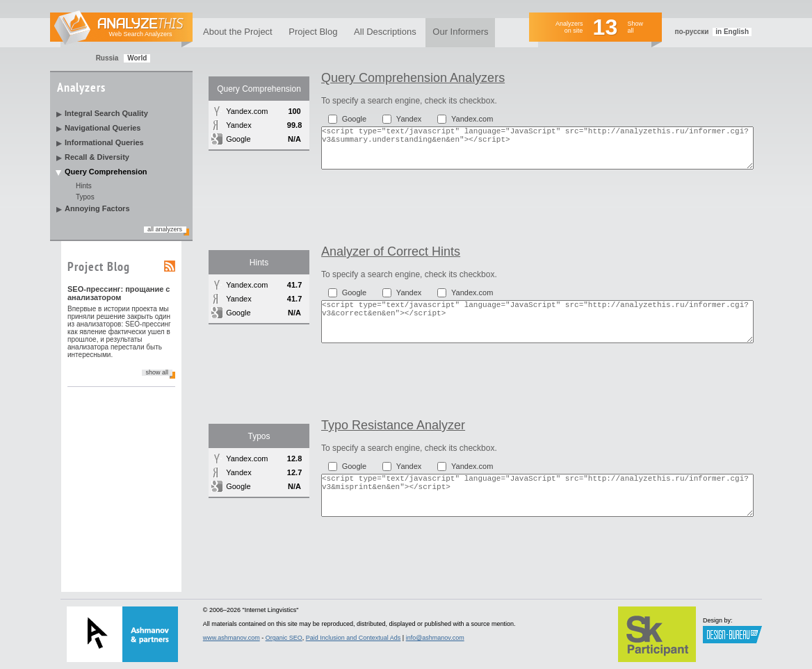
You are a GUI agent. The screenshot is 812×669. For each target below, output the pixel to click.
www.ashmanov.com (232, 638)
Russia (107, 58)
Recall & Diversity (97, 157)
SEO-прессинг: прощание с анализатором (119, 293)
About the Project (238, 32)
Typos (85, 197)
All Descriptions (385, 32)
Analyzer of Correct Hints (391, 251)
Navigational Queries (103, 128)
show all (157, 372)
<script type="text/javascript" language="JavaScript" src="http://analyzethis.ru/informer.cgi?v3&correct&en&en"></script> (537, 322)
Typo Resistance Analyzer (393, 425)
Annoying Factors (97, 208)
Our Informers (460, 32)
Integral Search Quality (106, 113)
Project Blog (313, 32)
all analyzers (165, 229)
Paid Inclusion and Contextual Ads (354, 638)
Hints (84, 186)
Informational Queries (104, 142)
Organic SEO (284, 638)
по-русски (691, 32)
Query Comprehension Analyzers (413, 78)
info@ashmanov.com (435, 638)
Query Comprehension (106, 172)
